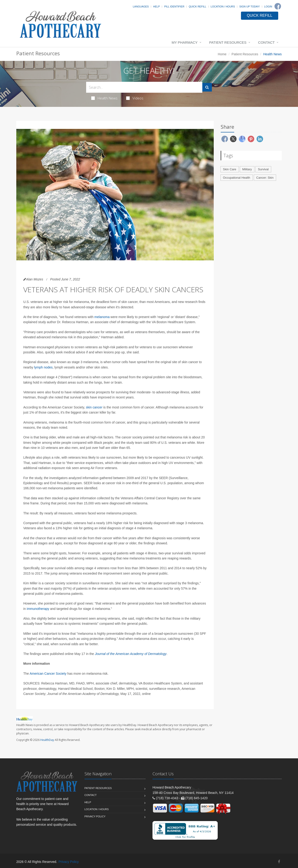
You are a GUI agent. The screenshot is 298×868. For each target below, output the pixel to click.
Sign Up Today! (250, 7)
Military (247, 169)
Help (157, 7)
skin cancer (94, 407)
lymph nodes (43, 367)
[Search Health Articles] (144, 87)
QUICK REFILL (259, 15)
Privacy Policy (95, 816)
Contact (266, 42)
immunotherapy (38, 609)
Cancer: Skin (265, 178)
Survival (263, 169)
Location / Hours (223, 7)
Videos (135, 98)
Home (222, 54)
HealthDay (47, 740)
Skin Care (230, 169)
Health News (104, 98)
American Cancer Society (48, 674)
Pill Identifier (174, 7)
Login (268, 7)
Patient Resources (228, 42)
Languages (141, 7)
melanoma (102, 317)
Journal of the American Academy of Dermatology (131, 654)
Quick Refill (198, 7)
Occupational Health (237, 178)
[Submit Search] (207, 87)
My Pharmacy (185, 42)
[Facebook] (278, 6)
